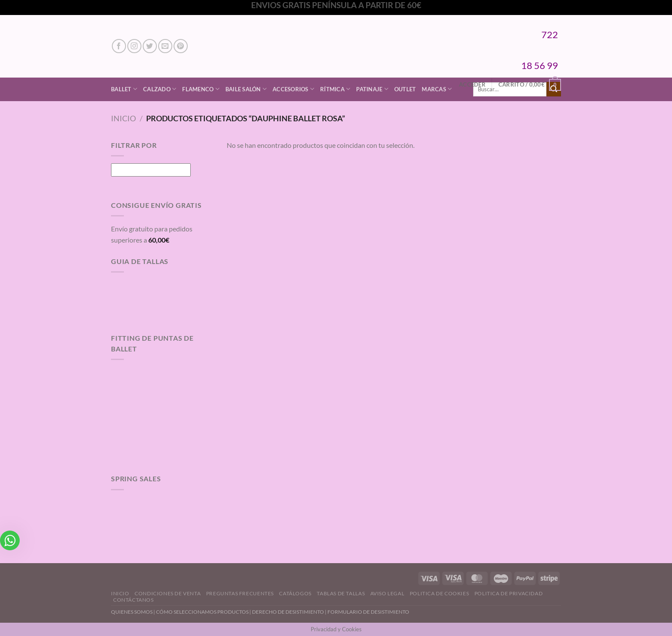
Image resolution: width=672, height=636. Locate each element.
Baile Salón (246, 89)
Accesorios (293, 89)
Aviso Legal (387, 593)
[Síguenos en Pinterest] (181, 46)
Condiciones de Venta (168, 593)
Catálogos (295, 593)
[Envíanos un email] (165, 46)
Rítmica (335, 89)
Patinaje (372, 89)
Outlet (405, 89)
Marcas (437, 89)
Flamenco (201, 89)
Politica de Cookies (439, 593)
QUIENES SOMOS (132, 612)
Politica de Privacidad (508, 593)
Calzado (160, 89)
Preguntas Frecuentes (240, 593)
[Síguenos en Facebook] (119, 46)
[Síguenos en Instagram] (134, 46)
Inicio (123, 118)
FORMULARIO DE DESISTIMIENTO (368, 612)
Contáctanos (133, 600)
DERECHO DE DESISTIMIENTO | (290, 612)
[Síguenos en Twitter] (150, 46)
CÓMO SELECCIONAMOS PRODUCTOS (202, 612)
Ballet (124, 89)
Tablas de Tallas (341, 593)
